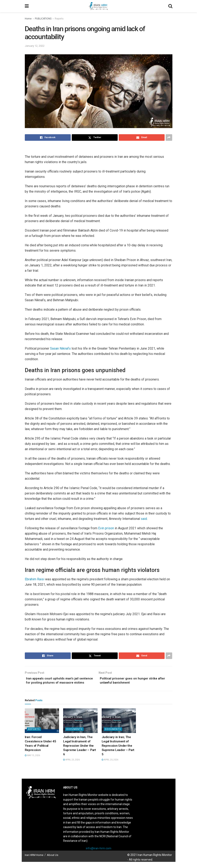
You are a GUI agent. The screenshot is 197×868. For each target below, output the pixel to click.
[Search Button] (170, 6)
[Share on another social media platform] (169, 137)
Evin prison (106, 528)
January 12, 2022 (35, 46)
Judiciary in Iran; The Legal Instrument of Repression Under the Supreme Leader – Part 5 (118, 752)
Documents (74, 735)
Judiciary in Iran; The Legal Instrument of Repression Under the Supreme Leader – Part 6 (80, 752)
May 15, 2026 (32, 762)
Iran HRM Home (34, 861)
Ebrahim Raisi (35, 579)
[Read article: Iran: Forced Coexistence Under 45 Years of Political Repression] (42, 727)
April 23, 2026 (71, 766)
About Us (53, 861)
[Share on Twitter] (95, 137)
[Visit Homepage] (98, 6)
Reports (59, 19)
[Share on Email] (142, 137)
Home (28, 19)
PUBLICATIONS (43, 19)
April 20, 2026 (110, 766)
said (144, 519)
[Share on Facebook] (48, 137)
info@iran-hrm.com (99, 854)
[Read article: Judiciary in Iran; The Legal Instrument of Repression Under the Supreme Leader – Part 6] (80, 727)
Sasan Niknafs (60, 348)
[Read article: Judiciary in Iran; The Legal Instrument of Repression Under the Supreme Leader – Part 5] (119, 727)
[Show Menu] (27, 6)
